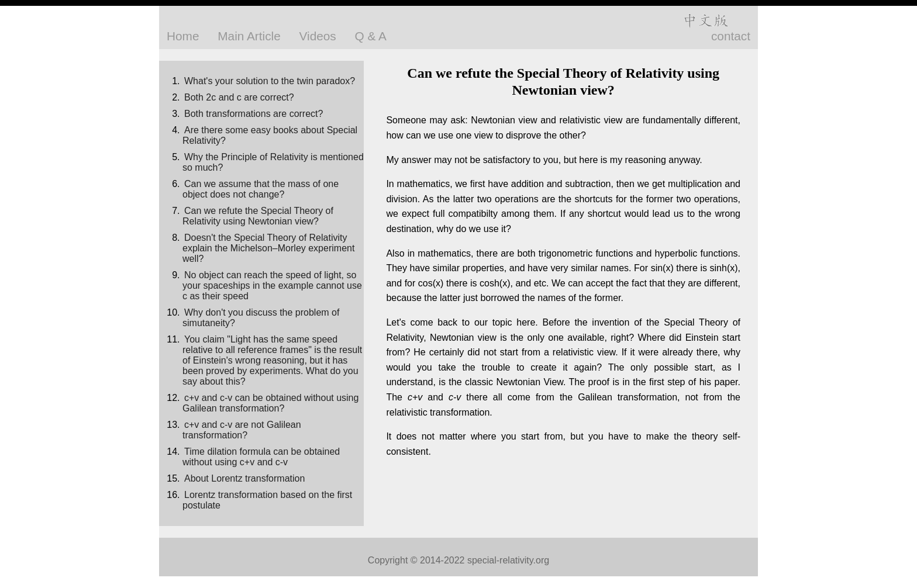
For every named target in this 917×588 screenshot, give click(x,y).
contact (731, 36)
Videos (318, 36)
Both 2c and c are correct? (239, 97)
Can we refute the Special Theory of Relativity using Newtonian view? (258, 216)
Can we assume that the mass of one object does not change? (261, 189)
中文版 (705, 20)
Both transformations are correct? (254, 114)
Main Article (249, 36)
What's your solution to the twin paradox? (270, 81)
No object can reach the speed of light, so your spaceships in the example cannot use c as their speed (272, 286)
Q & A (371, 36)
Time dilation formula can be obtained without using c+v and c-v (261, 457)
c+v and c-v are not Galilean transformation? (242, 430)
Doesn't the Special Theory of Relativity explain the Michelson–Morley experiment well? (268, 248)
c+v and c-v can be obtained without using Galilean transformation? (270, 403)
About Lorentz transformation (244, 478)
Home (183, 36)
